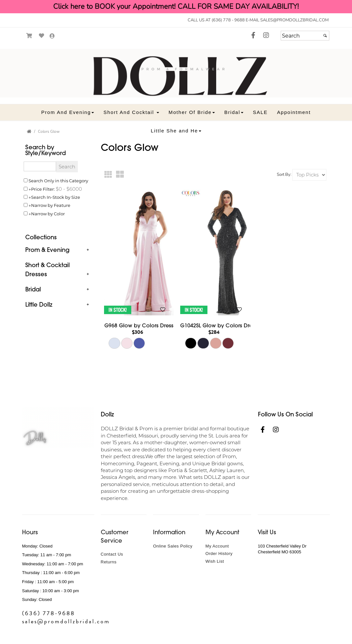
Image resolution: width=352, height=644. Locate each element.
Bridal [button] (33, 289)
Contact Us (112, 554)
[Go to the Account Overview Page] (52, 36)
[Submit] (325, 36)
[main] (216, 264)
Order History (219, 554)
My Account (217, 546)
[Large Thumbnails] (120, 175)
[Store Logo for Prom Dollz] (176, 73)
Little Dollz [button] (39, 305)
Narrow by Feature (51, 205)
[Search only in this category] (26, 180)
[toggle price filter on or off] (26, 189)
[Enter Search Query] (40, 166)
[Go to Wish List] (42, 36)
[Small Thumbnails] (108, 175)
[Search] (305, 36)
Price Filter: (43, 189)
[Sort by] (309, 175)
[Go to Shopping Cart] (29, 36)
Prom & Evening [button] (47, 250)
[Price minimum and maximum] (69, 189)
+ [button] (88, 250)
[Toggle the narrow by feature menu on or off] (26, 205)
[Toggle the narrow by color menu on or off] (26, 213)
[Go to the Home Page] (29, 131)
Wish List (215, 561)
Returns (109, 562)
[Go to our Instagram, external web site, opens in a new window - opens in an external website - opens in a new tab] (266, 36)
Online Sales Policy (173, 546)
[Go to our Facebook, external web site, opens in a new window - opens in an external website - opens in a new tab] (253, 36)
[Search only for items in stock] (26, 197)
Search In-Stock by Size (56, 197)
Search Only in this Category (58, 181)
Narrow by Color (48, 214)
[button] (68, 112)
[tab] (58, 250)
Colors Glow (49, 131)
